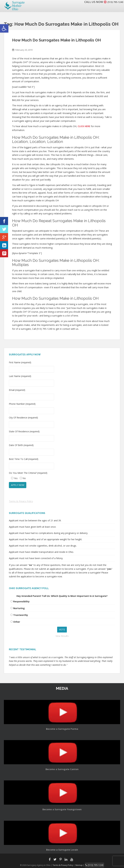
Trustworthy (21, 615)
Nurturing (19, 608)
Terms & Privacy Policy (21, 501)
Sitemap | (82, 865)
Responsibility (21, 601)
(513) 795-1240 (113, 2)
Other (17, 622)
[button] (4, 28)
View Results (62, 636)
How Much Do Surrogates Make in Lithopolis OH (57, 40)
